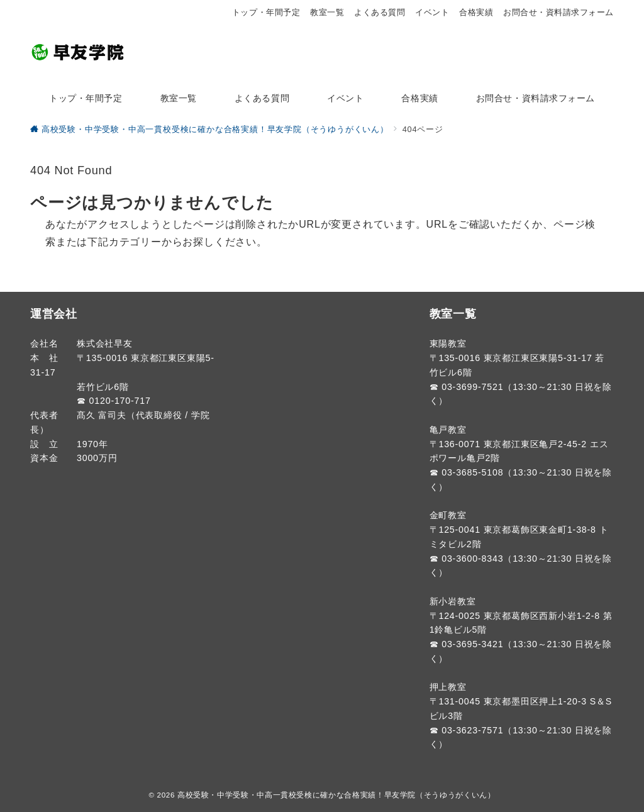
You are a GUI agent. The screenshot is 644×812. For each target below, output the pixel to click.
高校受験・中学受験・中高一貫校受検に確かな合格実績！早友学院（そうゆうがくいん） (336, 795)
